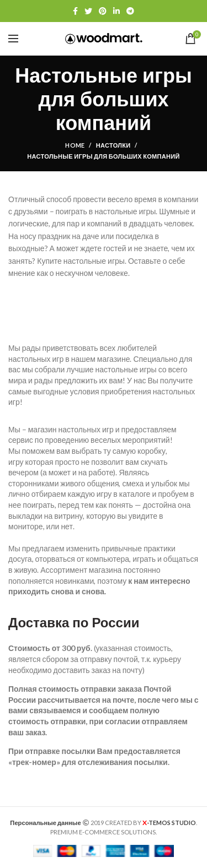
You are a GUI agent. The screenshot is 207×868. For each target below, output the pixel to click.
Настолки (113, 145)
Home (75, 145)
